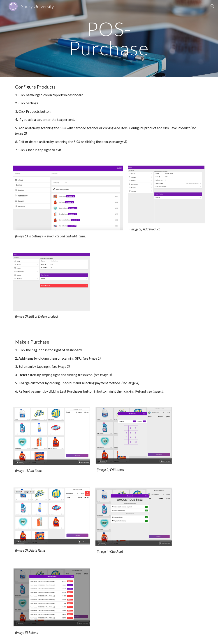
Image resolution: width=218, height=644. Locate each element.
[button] (213, 6)
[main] (109, 39)
